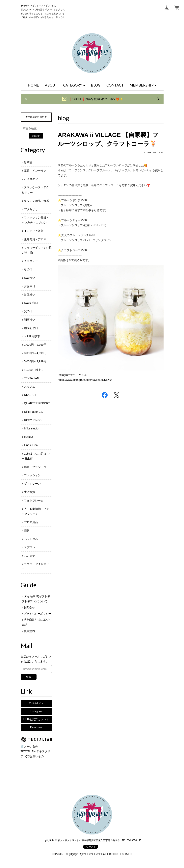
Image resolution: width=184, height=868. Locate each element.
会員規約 (29, 631)
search (36, 136)
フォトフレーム (34, 500)
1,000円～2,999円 (35, 345)
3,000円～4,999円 (35, 353)
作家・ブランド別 (35, 467)
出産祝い (30, 294)
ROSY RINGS (33, 420)
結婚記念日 (31, 303)
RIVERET (30, 395)
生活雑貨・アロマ (35, 239)
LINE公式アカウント (36, 719)
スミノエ (30, 387)
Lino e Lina (31, 445)
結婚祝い (30, 278)
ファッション (32, 475)
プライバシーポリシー (38, 614)
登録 (29, 677)
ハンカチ (30, 556)
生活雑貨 (30, 492)
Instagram (36, 711)
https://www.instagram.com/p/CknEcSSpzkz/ (85, 380)
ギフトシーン (32, 484)
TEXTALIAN (31, 378)
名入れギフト (32, 179)
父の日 (28, 311)
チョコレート (32, 261)
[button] (74, 85)
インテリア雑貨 (34, 231)
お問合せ (29, 607)
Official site (36, 703)
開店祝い (30, 320)
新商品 (28, 162)
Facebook (36, 727)
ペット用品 (31, 539)
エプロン (30, 547)
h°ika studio (31, 428)
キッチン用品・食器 (37, 201)
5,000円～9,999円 (35, 361)
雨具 (27, 530)
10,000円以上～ (34, 370)
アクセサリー (32, 209)
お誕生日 (30, 286)
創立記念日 (31, 328)
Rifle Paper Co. (33, 412)
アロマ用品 (31, 522)
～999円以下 (32, 336)
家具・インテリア (35, 171)
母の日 (28, 269)
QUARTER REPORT (37, 403)
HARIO (28, 437)
